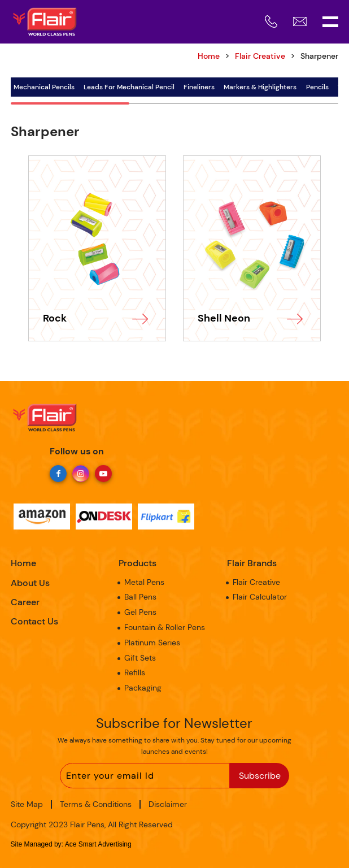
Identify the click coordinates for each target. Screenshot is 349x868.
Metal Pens (144, 582)
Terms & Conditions (96, 804)
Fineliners (199, 87)
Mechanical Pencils (44, 87)
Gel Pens (140, 612)
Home (23, 563)
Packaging (143, 688)
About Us (30, 583)
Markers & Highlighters (260, 87)
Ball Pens (140, 597)
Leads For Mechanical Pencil (129, 87)
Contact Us (34, 621)
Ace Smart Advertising (98, 844)
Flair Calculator (260, 597)
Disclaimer (168, 804)
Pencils (317, 87)
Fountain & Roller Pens (165, 627)
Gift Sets (140, 658)
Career (25, 602)
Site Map (27, 804)
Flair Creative (260, 56)
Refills (135, 672)
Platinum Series (152, 643)
